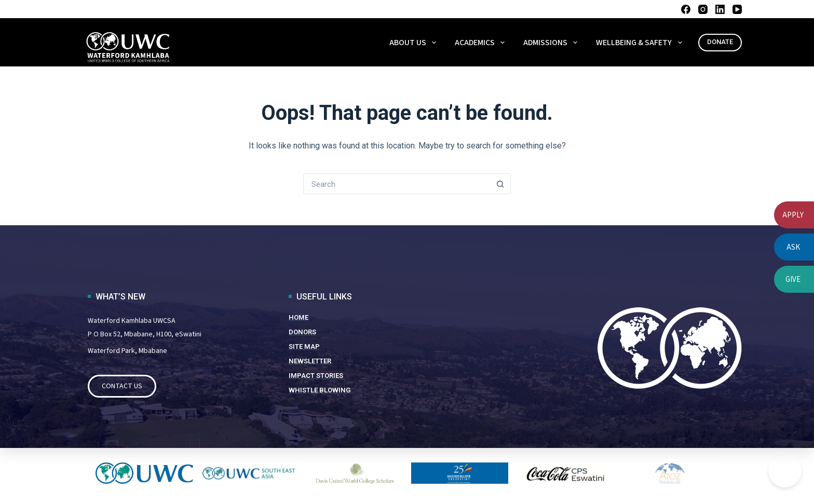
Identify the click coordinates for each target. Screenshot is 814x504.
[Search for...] (397, 184)
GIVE (793, 280)
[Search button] (500, 184)
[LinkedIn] (720, 9)
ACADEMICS (482, 43)
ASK (793, 247)
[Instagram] (703, 9)
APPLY (793, 215)
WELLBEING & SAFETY (641, 43)
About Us (415, 43)
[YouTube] (737, 9)
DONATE (720, 42)
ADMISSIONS (552, 43)
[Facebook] (686, 9)
